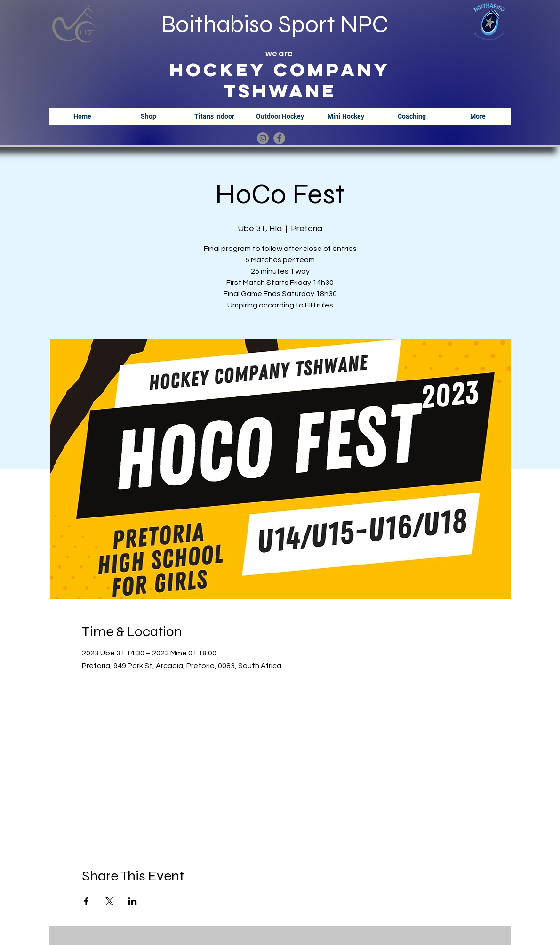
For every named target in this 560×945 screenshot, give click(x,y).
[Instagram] (263, 138)
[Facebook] (279, 138)
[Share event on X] (109, 901)
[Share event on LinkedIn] (132, 901)
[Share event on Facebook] (86, 901)
